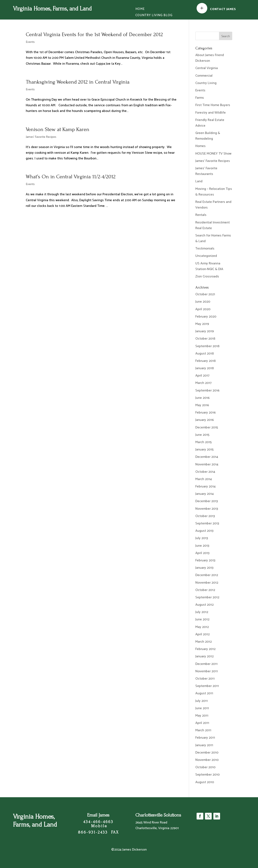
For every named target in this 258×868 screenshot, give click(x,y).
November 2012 (207, 583)
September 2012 (207, 597)
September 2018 (207, 346)
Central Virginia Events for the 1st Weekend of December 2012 (94, 34)
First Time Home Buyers (213, 105)
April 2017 (202, 376)
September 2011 (207, 686)
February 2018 (205, 361)
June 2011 (202, 708)
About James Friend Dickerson (210, 58)
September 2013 (207, 523)
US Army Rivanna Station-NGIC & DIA (209, 266)
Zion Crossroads (207, 276)
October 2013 (205, 516)
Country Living (206, 83)
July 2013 (202, 538)
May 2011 (202, 716)
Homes (200, 146)
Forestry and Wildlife (211, 113)
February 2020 (206, 317)
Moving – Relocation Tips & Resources (214, 192)
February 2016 (205, 413)
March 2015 (204, 442)
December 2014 (207, 457)
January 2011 (204, 745)
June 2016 (202, 398)
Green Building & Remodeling (208, 136)
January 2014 (205, 494)
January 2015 (204, 450)
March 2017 (203, 383)
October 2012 (205, 590)
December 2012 (207, 575)
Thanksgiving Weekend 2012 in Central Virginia (78, 82)
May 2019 (202, 324)
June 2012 (202, 619)
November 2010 (207, 760)
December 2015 (207, 427)
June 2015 (202, 435)
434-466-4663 (98, 822)
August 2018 (205, 354)
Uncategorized (206, 256)
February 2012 (205, 649)
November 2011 (207, 671)
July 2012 (202, 612)
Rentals (201, 215)
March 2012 (204, 642)
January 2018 (205, 368)
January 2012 (204, 656)
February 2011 (205, 738)
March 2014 (204, 479)
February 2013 (205, 560)
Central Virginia (207, 68)
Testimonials (205, 249)
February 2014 (205, 487)
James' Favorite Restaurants (206, 171)
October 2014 (205, 472)
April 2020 (203, 309)
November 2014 (207, 464)
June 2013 (202, 546)
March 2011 (203, 730)
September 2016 (207, 391)
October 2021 (205, 294)
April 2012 (202, 634)
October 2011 (205, 679)
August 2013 (204, 531)
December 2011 (206, 664)
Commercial (204, 76)
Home (140, 10)
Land (199, 181)
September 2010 (207, 775)
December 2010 (207, 753)
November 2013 (207, 509)
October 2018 (205, 339)
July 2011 (202, 701)
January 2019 (205, 331)
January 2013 (204, 568)
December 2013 (207, 501)
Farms (200, 98)
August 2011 (204, 693)
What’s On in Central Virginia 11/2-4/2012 (71, 177)
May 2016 (202, 405)
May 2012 (202, 627)
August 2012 (204, 605)
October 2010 (205, 767)
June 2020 (203, 302)
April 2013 (202, 553)
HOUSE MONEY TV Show (213, 154)
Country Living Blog (154, 16)
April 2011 (202, 723)
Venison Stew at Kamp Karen (58, 129)
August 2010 (205, 782)
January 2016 (205, 420)
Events (30, 42)
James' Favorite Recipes (41, 137)
